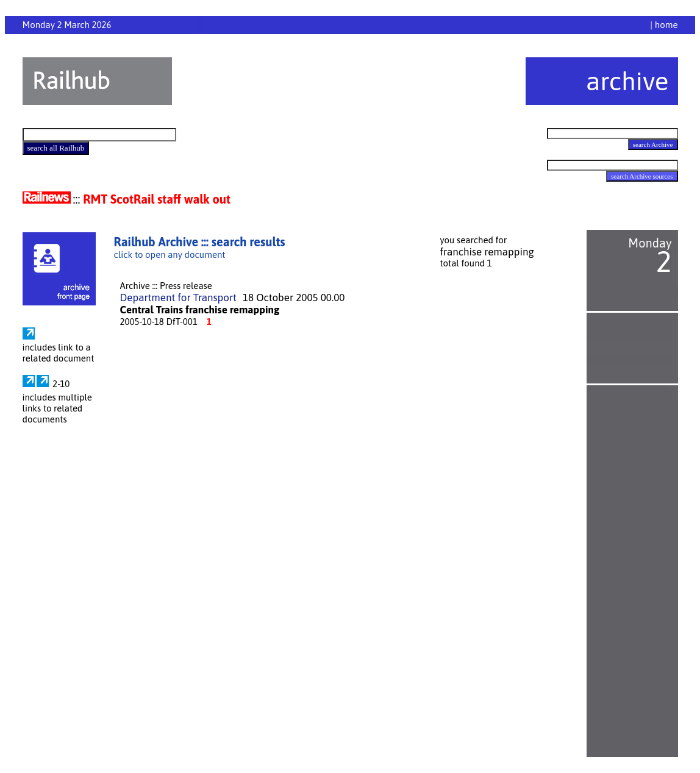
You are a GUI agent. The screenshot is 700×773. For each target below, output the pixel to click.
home (666, 25)
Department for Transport (178, 297)
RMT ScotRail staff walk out (157, 199)
